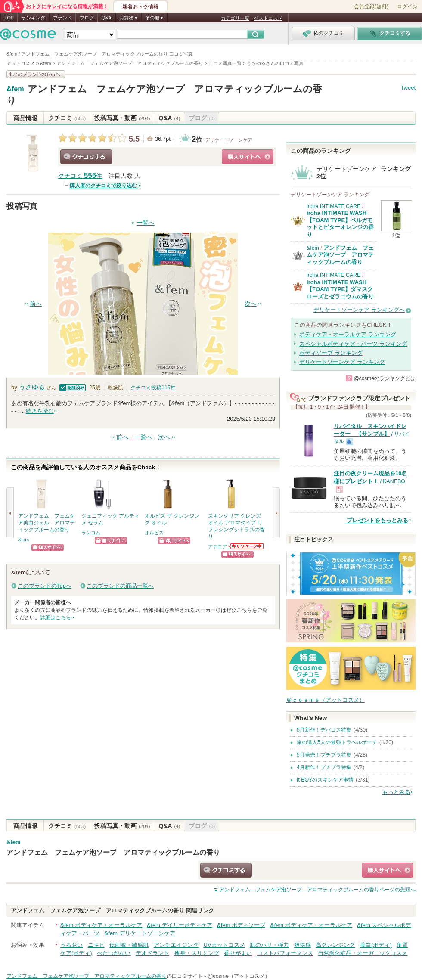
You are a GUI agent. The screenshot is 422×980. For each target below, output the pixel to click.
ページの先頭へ (317, 890)
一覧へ (146, 223)
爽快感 (303, 945)
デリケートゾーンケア (229, 140)
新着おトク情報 (140, 7)
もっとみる (396, 792)
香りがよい (238, 953)
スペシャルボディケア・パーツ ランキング (353, 344)
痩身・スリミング (197, 953)
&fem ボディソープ (241, 925)
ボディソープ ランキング (331, 353)
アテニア (217, 546)
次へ (251, 304)
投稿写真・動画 (122, 118)
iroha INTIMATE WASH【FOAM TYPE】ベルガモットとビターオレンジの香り (340, 223)
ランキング (33, 18)
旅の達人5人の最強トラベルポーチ (337, 742)
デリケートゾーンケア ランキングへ (359, 310)
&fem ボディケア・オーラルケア (101, 925)
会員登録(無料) (371, 6)
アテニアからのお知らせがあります (246, 546)
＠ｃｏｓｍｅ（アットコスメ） (326, 700)
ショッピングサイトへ (248, 157)
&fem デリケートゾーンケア (140, 933)
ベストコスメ (268, 18)
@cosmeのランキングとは (385, 378)
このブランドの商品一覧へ (120, 586)
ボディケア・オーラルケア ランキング (348, 334)
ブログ (87, 18)
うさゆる (32, 387)
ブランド (62, 18)
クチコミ (67, 118)
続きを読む (40, 411)
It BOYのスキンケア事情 (325, 780)
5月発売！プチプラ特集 (324, 755)
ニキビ (96, 945)
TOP (9, 18)
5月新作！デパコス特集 (324, 730)
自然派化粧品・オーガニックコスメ (363, 953)
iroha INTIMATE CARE (334, 206)
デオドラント (152, 953)
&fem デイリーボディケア (180, 925)
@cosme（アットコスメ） (239, 976)
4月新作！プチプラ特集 (324, 767)
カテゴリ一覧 (235, 18)
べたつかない (114, 953)
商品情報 (25, 118)
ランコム (91, 533)
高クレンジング (335, 945)
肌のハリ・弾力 (269, 945)
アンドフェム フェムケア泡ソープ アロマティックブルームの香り (340, 255)
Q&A (107, 18)
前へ (36, 304)
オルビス (154, 533)
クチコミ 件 (80, 176)
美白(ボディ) (376, 945)
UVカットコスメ (224, 945)
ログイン (407, 6)
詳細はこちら (56, 617)
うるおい (71, 945)
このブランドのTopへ (45, 586)
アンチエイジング (176, 945)
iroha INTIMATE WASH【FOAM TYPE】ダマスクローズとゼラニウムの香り (340, 289)
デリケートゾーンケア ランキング (342, 362)
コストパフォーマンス (285, 953)
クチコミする (86, 157)
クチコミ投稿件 (153, 388)
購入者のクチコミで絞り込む (103, 186)
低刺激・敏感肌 (129, 945)
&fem (15, 89)
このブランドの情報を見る (36, 74)
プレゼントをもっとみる (377, 520)
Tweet (408, 88)
